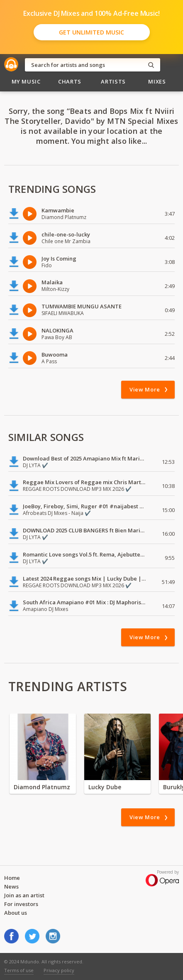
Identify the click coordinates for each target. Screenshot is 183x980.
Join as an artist (24, 895)
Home (12, 878)
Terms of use (19, 970)
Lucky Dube (105, 787)
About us (16, 913)
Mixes (157, 81)
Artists (113, 81)
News (11, 886)
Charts (70, 81)
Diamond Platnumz (42, 787)
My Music (26, 81)
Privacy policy (59, 970)
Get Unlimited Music (91, 32)
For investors (21, 904)
